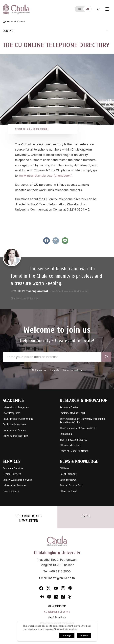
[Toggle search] (98, 9)
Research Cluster (69, 408)
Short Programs (11, 413)
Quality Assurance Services (18, 480)
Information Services (14, 486)
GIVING (86, 516)
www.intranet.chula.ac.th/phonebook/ (45, 176)
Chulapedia (66, 434)
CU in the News (68, 480)
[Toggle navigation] (107, 9)
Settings (67, 636)
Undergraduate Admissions (18, 419)
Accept (84, 636)
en (87, 9)
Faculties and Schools (14, 430)
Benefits (55, 370)
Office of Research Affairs (74, 451)
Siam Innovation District (73, 440)
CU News (65, 469)
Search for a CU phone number (32, 129)
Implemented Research (73, 413)
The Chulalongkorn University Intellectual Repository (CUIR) (83, 421)
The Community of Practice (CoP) (78, 428)
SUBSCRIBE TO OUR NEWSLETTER (29, 518)
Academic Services (13, 469)
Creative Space (11, 491)
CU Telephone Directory (57, 612)
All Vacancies (39, 370)
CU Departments (57, 606)
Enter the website (73, 370)
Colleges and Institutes (15, 436)
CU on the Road (68, 491)
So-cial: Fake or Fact (71, 486)
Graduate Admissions (14, 425)
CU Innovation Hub (70, 445)
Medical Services (12, 474)
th (79, 9)
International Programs (16, 408)
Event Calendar (68, 474)
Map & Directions (57, 617)
